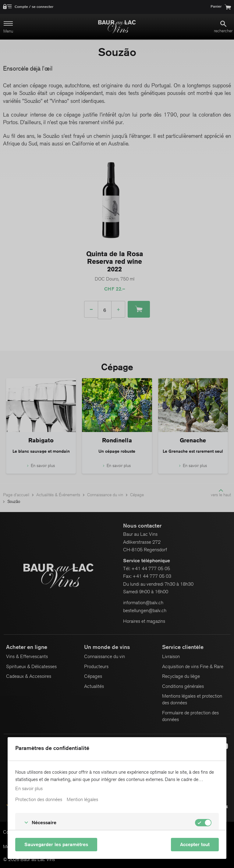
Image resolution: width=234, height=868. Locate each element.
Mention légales (82, 800)
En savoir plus (29, 789)
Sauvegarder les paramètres (56, 844)
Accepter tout (195, 844)
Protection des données (39, 800)
